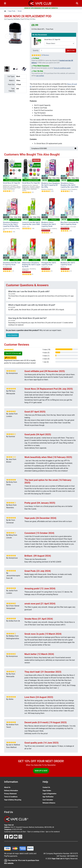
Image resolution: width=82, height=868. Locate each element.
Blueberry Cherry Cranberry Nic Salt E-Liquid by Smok (49, 224)
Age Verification (48, 797)
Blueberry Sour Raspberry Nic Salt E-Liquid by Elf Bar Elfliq (51, 185)
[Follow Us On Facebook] (7, 837)
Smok (20, 11)
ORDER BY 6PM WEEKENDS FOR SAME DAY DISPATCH (41, 8)
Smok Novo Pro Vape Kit (31, 183)
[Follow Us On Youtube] (16, 837)
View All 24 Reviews (13, 353)
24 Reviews (45, 55)
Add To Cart (71, 50)
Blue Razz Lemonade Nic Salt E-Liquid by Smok (70, 223)
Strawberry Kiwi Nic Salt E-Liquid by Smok (12, 264)
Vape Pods (12, 11)
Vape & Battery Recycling (13, 800)
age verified (40, 76)
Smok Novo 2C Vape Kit (52, 40)
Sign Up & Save (41, 771)
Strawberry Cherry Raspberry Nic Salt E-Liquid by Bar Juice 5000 (69, 185)
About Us (7, 787)
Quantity (36, 50)
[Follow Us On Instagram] (20, 837)
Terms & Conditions (11, 797)
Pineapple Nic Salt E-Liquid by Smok (49, 264)
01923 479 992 (17, 829)
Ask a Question (12, 335)
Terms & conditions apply (62, 68)
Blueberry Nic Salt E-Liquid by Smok (68, 264)
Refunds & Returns (49, 803)
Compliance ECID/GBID (54, 148)
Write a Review (10, 358)
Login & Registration (49, 794)
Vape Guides (47, 791)
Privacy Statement (10, 794)
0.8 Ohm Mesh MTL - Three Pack (42, 29)
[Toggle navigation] (5, 3)
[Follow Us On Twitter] (11, 837)
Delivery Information (11, 791)
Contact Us (46, 787)
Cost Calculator (48, 800)
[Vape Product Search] (77, 3)
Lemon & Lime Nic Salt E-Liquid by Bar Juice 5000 (31, 223)
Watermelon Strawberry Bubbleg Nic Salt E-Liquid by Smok (31, 265)
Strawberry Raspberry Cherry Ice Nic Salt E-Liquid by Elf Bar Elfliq (11, 224)
